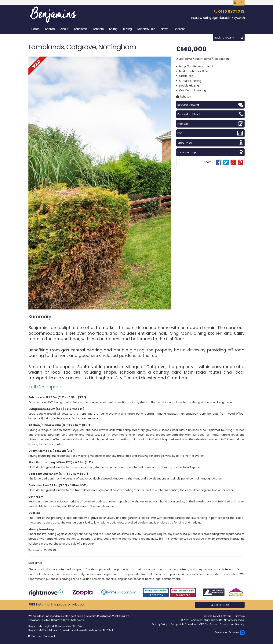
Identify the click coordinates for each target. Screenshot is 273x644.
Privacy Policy (160, 624)
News (164, 29)
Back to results (229, 38)
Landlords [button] (80, 29)
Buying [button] (127, 29)
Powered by (210, 616)
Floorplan (210, 124)
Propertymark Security (232, 624)
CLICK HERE (220, 605)
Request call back (210, 114)
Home (35, 29)
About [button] (64, 29)
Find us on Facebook (42, 636)
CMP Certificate (208, 624)
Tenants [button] (98, 29)
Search (50, 29)
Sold (146, 29)
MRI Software (224, 616)
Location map (210, 152)
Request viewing (210, 105)
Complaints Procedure (183, 624)
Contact (179, 29)
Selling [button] (113, 29)
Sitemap (240, 616)
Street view (210, 143)
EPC (210, 133)
